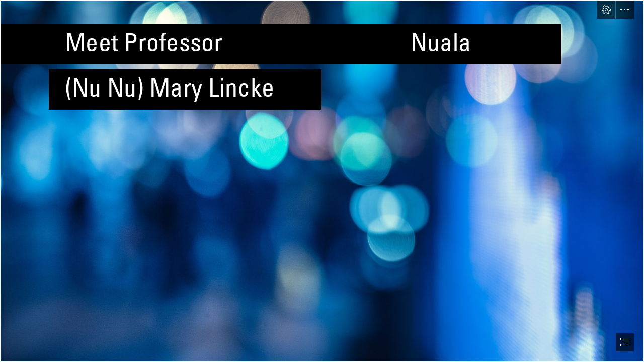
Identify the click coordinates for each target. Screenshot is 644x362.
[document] (322, 181)
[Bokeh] (322, 181)
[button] (606, 10)
